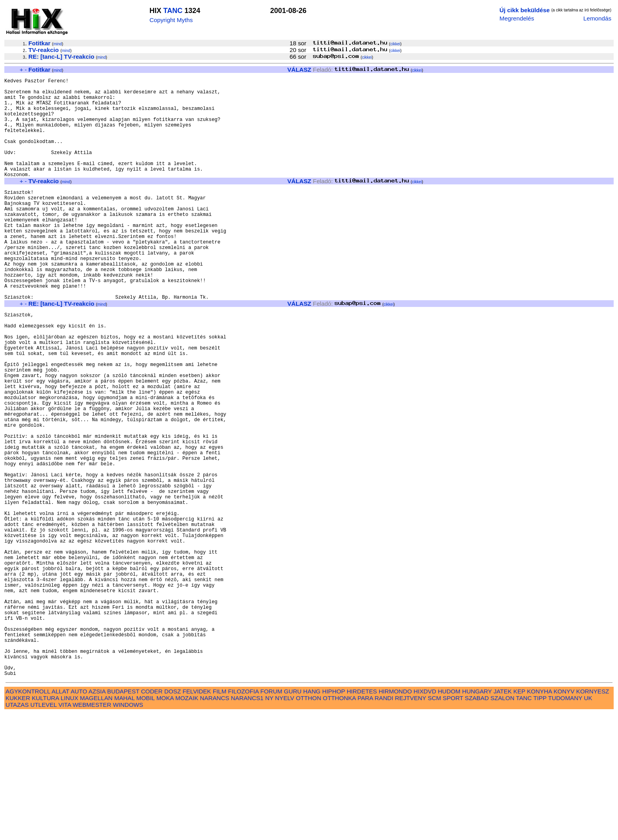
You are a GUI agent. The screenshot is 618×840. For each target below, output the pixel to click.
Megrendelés (517, 18)
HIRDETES (362, 818)
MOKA (165, 824)
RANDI (384, 824)
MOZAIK (187, 824)
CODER (152, 818)
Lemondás (597, 18)
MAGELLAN (96, 824)
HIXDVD (425, 818)
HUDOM (449, 818)
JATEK (503, 818)
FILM (220, 818)
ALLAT (60, 818)
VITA (65, 831)
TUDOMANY (565, 824)
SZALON (502, 824)
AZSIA (97, 818)
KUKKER (18, 824)
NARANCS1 (247, 824)
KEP (519, 818)
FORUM (271, 818)
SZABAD (477, 824)
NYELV (285, 824)
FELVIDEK (197, 818)
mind (58, 44)
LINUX (70, 824)
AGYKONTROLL (28, 818)
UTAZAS (17, 831)
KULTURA (46, 824)
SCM (434, 824)
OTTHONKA (339, 824)
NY (269, 824)
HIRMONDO (395, 818)
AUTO (79, 818)
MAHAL (125, 824)
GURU (293, 818)
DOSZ (173, 818)
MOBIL (146, 824)
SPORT (453, 824)
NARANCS (214, 824)
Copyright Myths (171, 20)
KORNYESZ (593, 818)
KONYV (564, 818)
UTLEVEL (44, 831)
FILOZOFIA (244, 818)
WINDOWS (128, 831)
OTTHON (309, 824)
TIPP (540, 824)
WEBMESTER (92, 831)
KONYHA (539, 818)
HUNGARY (477, 818)
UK (588, 824)
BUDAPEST (123, 818)
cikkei (395, 44)
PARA (365, 824)
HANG (312, 818)
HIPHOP (333, 818)
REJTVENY (410, 824)
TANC (173, 11)
